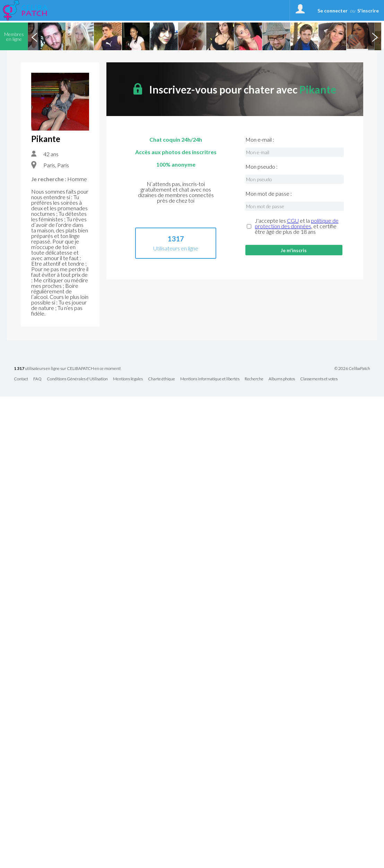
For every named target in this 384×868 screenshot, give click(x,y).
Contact (21, 379)
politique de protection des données (297, 223)
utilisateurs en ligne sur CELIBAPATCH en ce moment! (67, 369)
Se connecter (333, 11)
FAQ (37, 379)
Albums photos (282, 379)
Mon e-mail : (260, 140)
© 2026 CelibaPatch (352, 369)
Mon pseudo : (261, 167)
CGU (293, 220)
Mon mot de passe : (269, 194)
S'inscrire (368, 11)
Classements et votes (319, 379)
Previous (34, 36)
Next (375, 36)
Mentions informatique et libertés (210, 379)
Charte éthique (162, 379)
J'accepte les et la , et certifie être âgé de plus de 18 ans (297, 226)
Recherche (254, 379)
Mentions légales (128, 379)
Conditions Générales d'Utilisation (77, 379)
